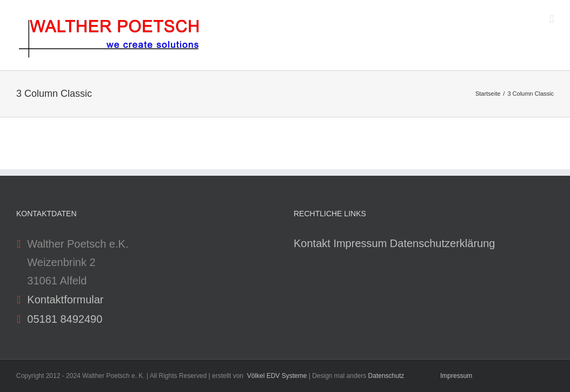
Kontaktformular (65, 300)
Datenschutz (386, 376)
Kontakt (312, 243)
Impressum (360, 243)
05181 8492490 (65, 319)
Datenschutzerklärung (443, 243)
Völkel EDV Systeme (277, 376)
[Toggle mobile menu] (552, 19)
